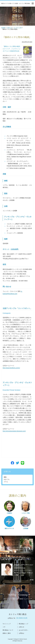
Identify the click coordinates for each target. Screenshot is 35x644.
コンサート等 (18, 28)
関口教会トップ (23, 624)
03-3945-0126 (22, 618)
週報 (5, 477)
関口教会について (8, 630)
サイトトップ (7, 624)
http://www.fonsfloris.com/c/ (11, 368)
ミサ (4, 627)
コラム (6, 482)
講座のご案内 (7, 633)
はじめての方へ (23, 630)
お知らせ (9, 28)
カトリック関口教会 (18, 614)
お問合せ (22, 633)
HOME (3, 28)
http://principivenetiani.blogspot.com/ (14, 431)
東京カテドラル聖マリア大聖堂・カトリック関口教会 (16, 4)
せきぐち (7, 479)
